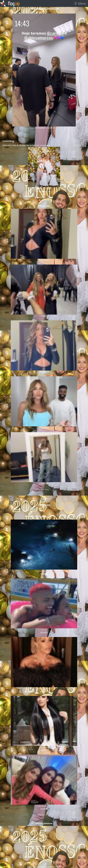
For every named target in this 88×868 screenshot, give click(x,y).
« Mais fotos (44, 489)
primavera (44, 839)
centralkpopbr (44, 845)
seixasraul (44, 831)
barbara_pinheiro (44, 689)
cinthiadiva (44, 747)
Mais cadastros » (44, 860)
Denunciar (44, 200)
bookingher (44, 828)
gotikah (44, 848)
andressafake (47, 189)
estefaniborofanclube (44, 571)
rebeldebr (44, 836)
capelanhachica (44, 833)
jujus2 (44, 630)
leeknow (44, 842)
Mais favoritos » (44, 815)
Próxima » (57, 128)
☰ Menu (80, 4)
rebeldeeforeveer (44, 806)
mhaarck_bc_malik (44, 851)
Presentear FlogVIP (44, 197)
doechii (44, 854)
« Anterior (31, 128)
